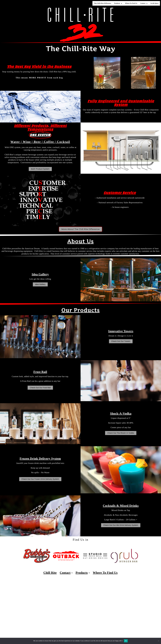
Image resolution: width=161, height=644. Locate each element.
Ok (126, 641)
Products (118, 3)
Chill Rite (50, 573)
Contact (144, 3)
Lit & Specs (154, 3)
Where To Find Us (131, 3)
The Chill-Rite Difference (103, 3)
